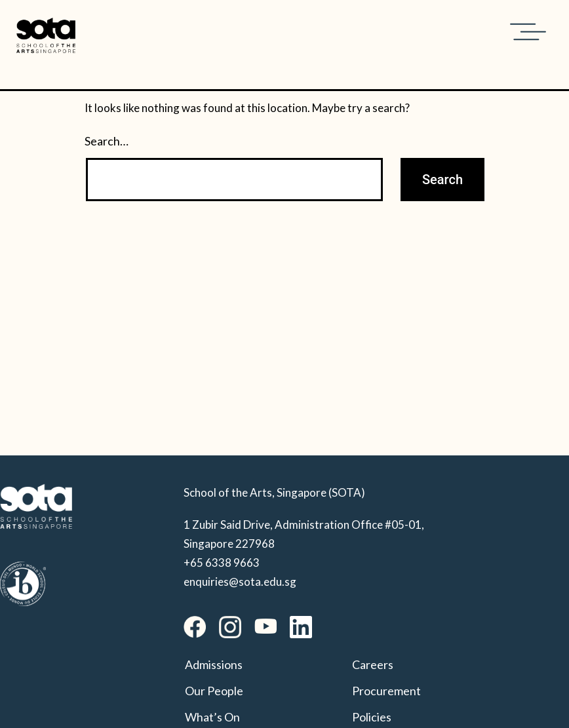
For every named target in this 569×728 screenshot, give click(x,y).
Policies (372, 717)
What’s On (212, 717)
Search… (107, 141)
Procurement (386, 691)
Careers (373, 664)
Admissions (214, 664)
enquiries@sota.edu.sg (240, 582)
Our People (214, 691)
